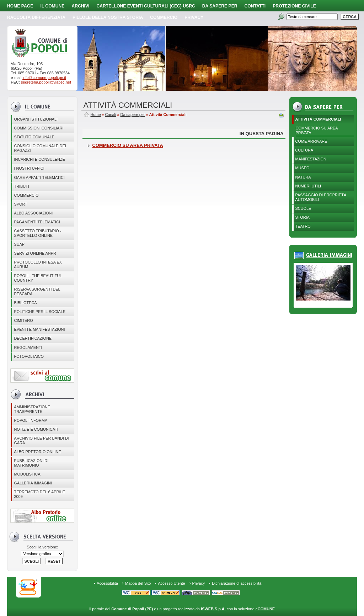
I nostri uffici (29, 168)
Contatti (255, 6)
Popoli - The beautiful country (38, 278)
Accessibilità (107, 583)
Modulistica (27, 474)
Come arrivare (311, 141)
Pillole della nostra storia (108, 17)
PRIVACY (194, 17)
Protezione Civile (294, 6)
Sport (20, 204)
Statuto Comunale (34, 137)
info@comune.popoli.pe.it (44, 78)
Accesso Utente (171, 583)
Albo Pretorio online (37, 452)
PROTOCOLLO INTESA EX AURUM (38, 264)
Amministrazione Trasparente (32, 409)
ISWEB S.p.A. (213, 609)
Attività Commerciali (318, 119)
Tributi (21, 186)
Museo (303, 168)
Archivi (80, 6)
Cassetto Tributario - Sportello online (38, 233)
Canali (111, 115)
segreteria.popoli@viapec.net (46, 82)
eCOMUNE (265, 609)
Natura (303, 177)
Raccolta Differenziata (36, 17)
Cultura (304, 150)
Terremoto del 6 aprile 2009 (39, 494)
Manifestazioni (311, 159)
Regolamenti (28, 347)
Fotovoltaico (29, 356)
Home (95, 115)
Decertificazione (33, 338)
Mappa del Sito (138, 583)
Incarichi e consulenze (39, 159)
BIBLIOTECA (25, 303)
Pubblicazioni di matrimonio (31, 463)
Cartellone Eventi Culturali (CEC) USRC (146, 6)
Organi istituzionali (36, 119)
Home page (20, 6)
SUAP (19, 244)
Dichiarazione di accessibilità (237, 583)
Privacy (199, 583)
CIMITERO (23, 320)
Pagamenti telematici (37, 222)
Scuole (303, 208)
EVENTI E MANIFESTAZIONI (39, 329)
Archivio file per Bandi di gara (41, 440)
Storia (303, 217)
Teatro (303, 226)
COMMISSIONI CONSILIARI (39, 128)
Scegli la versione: (42, 547)
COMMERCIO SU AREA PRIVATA (317, 130)
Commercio (164, 17)
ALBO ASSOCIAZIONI (33, 213)
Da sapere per (220, 6)
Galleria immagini (33, 483)
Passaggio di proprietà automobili (321, 197)
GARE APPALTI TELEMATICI (39, 177)
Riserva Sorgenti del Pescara (37, 291)
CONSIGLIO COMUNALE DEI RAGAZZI (40, 148)
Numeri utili (308, 186)
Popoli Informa (31, 420)
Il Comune (52, 6)
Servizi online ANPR (35, 253)
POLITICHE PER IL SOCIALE (40, 312)
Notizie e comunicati (36, 429)
